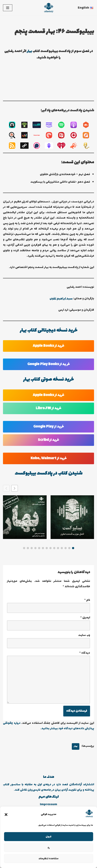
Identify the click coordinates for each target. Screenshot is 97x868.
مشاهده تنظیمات (48, 859)
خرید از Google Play (49, 427)
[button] (6, 815)
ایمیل (85, 618)
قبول (48, 837)
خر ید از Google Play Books (49, 364)
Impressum (48, 804)
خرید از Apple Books (48, 346)
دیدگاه (85, 653)
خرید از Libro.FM (48, 408)
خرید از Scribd (48, 440)
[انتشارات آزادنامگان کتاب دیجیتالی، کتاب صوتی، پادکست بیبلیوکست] (49, 8)
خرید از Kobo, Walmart (49, 458)
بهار (29, 51)
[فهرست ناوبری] (8, 8)
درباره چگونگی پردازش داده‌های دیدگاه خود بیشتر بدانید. (48, 726)
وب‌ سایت (84, 635)
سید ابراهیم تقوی (61, 299)
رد (48, 848)
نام (87, 600)
